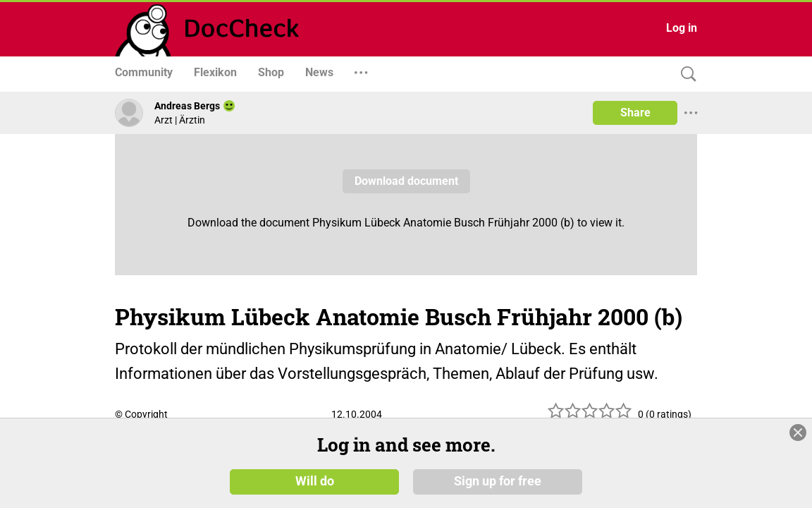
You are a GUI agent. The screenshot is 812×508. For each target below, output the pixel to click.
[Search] (685, 74)
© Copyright (141, 414)
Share (635, 113)
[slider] (590, 416)
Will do (315, 481)
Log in (682, 28)
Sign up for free (498, 481)
